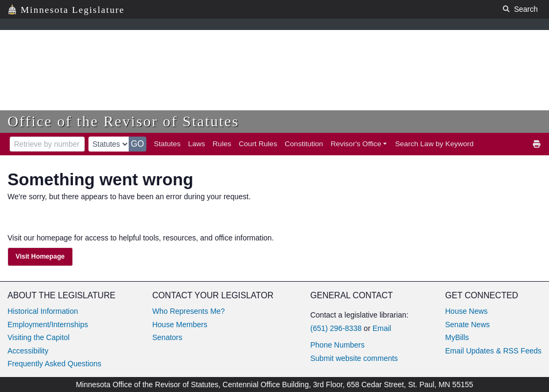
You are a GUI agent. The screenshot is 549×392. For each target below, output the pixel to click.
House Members (180, 325)
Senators (167, 337)
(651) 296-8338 (336, 328)
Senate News (467, 325)
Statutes (167, 144)
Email (382, 328)
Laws (197, 144)
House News (466, 311)
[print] (537, 144)
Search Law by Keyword (434, 144)
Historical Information (43, 311)
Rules (222, 144)
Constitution (304, 144)
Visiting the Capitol (39, 337)
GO (138, 144)
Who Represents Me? (188, 311)
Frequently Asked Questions (54, 364)
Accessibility (28, 351)
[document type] (109, 144)
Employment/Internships (48, 325)
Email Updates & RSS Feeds (493, 351)
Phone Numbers (337, 345)
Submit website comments (354, 358)
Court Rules (258, 144)
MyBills (457, 337)
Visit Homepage (40, 257)
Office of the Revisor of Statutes (123, 121)
